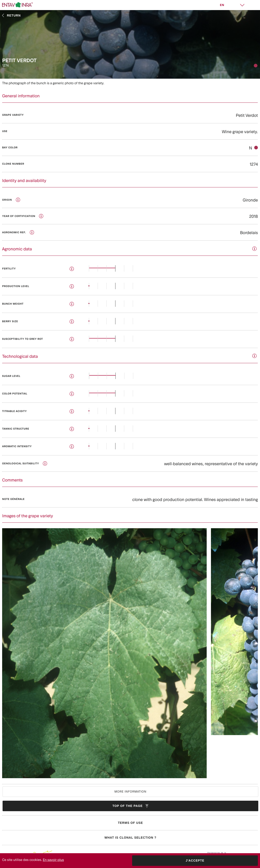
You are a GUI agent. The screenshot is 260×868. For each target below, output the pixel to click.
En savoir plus (53, 860)
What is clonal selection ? (130, 838)
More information (130, 791)
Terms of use (130, 823)
